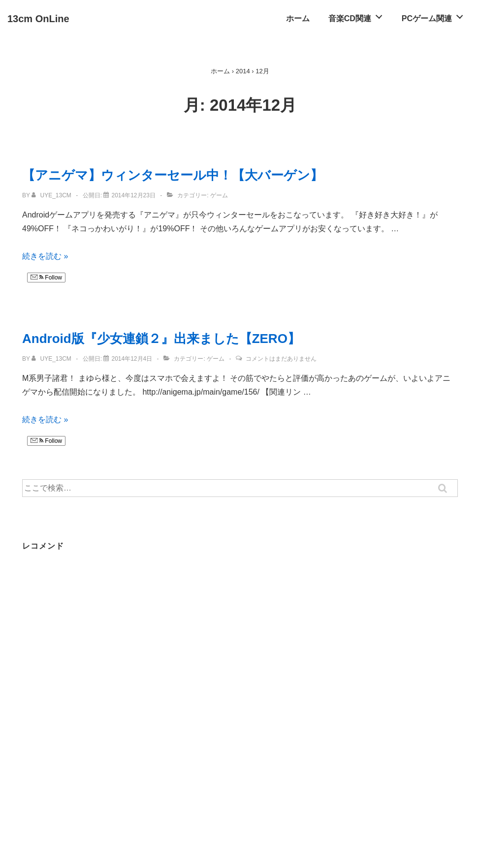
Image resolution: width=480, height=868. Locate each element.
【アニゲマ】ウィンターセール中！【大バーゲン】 (173, 175)
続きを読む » (45, 256)
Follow (46, 278)
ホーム (298, 18)
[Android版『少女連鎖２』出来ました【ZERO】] (132, 359)
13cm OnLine (38, 19)
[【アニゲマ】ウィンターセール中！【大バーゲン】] (133, 195)
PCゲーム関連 (435, 15)
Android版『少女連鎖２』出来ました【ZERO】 (161, 339)
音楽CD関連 (358, 15)
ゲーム (219, 195)
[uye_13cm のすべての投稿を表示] (52, 195)
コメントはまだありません (281, 359)
